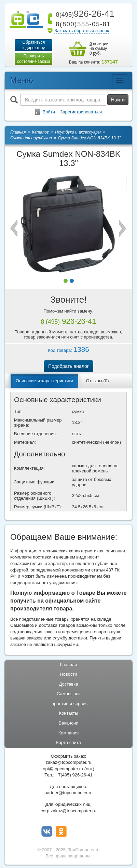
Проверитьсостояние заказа (34, 59)
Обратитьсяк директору (34, 45)
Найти (118, 100)
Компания (69, 733)
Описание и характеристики (44, 381)
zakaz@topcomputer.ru (69, 762)
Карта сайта (68, 742)
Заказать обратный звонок (82, 31)
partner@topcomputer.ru (68, 793)
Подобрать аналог (68, 366)
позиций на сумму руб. (99, 49)
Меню (22, 80)
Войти (49, 112)
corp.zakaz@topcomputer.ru (68, 811)
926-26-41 (84, 14)
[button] (66, 281)
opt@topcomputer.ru (63, 769)
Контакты (68, 713)
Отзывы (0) (97, 381)
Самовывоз (68, 694)
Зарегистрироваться (81, 112)
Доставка (69, 684)
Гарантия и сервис (69, 704)
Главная (68, 665)
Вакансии (68, 723)
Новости (68, 674)
